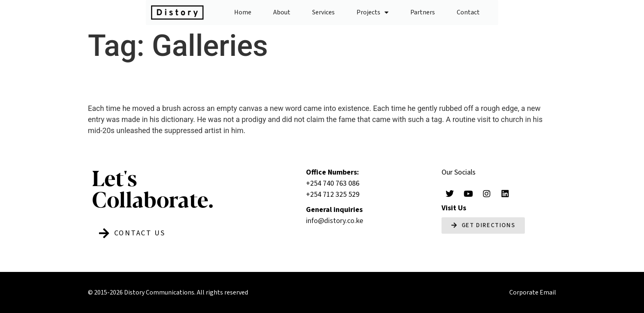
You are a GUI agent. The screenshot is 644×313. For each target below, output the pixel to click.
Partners (423, 12)
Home (243, 12)
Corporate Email (533, 292)
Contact (468, 12)
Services (323, 12)
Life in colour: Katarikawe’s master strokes (290, 83)
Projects (373, 12)
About (282, 12)
